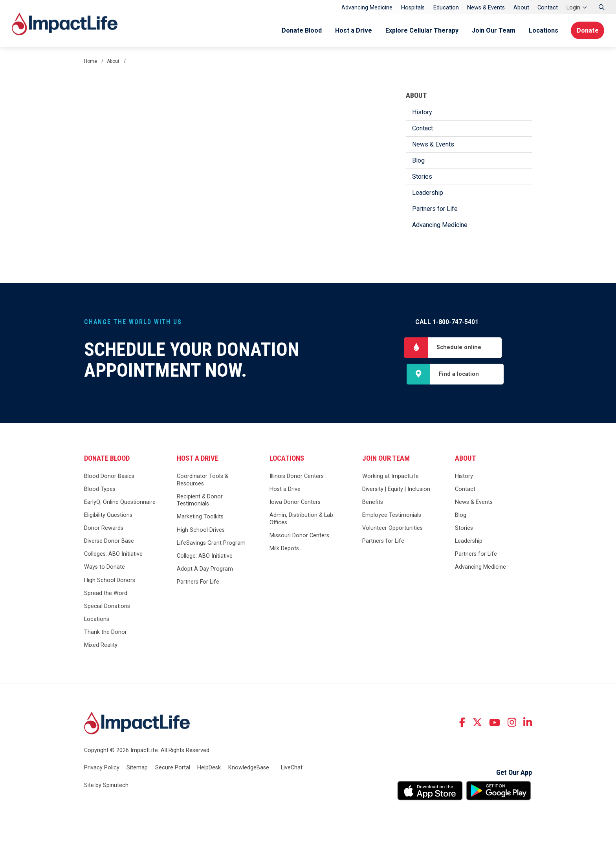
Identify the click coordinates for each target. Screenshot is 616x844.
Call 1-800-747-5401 (447, 322)
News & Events (486, 8)
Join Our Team (492, 30)
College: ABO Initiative (205, 556)
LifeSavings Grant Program (211, 543)
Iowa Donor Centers (295, 503)
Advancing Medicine (367, 8)
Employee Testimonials (392, 516)
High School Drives (201, 530)
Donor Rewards (104, 529)
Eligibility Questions (108, 516)
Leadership (428, 193)
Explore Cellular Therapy (420, 30)
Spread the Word (106, 594)
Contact (548, 8)
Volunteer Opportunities (392, 529)
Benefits (373, 503)
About (521, 8)
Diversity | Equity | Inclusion (396, 490)
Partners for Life (435, 209)
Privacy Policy (102, 768)
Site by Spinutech (106, 786)
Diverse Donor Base (109, 542)
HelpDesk (209, 768)
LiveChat (292, 768)
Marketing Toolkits (200, 517)
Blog (418, 160)
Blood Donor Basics (109, 477)
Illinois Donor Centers (297, 477)
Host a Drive (352, 30)
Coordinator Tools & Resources (203, 480)
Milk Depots (284, 549)
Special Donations (107, 607)
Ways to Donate (104, 568)
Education (446, 8)
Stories (422, 177)
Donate (587, 30)
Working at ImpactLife (390, 477)
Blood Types (100, 490)
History (422, 112)
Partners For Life (198, 583)
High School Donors (110, 581)
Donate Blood (300, 30)
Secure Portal (173, 768)
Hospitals (413, 8)
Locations (542, 30)
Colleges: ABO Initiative (113, 555)
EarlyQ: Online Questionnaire (120, 503)
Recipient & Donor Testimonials (200, 501)
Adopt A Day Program (205, 569)
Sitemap (137, 768)
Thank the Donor (105, 633)
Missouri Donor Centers (299, 536)
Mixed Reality (101, 646)
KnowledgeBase (249, 768)
